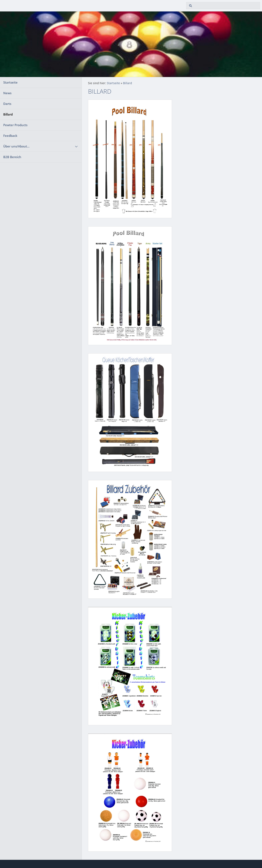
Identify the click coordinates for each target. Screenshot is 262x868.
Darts (7, 104)
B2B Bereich (12, 157)
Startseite (10, 82)
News (7, 93)
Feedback (10, 136)
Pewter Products (15, 125)
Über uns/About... (16, 146)
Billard (8, 114)
